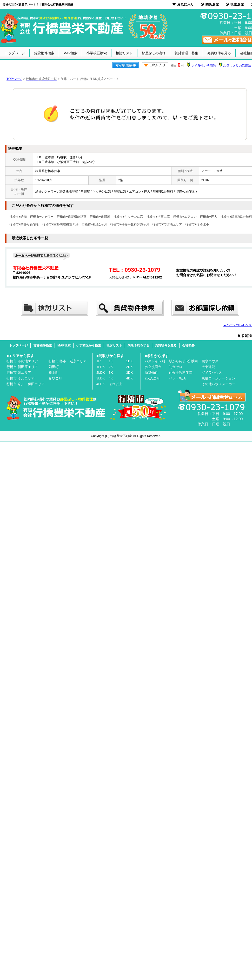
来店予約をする (138, 345)
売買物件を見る (219, 53)
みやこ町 (55, 378)
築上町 (54, 373)
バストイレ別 (155, 361)
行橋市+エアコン (185, 217)
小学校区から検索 (89, 345)
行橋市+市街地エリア (167, 224)
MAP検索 (70, 53)
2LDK (101, 373)
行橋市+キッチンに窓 (128, 217)
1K (111, 361)
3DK (130, 373)
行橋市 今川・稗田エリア (26, 384)
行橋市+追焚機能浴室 (72, 217)
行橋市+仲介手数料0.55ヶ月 (130, 224)
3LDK (101, 378)
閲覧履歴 (210, 4)
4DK (130, 378)
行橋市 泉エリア (19, 373)
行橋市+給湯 (18, 217)
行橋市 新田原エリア (22, 367)
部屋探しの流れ (154, 53)
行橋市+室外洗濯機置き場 (60, 224)
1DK (130, 361)
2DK (130, 367)
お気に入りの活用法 (237, 66)
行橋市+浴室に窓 (158, 217)
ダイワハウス (212, 373)
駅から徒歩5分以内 (183, 361)
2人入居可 (152, 378)
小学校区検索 (97, 53)
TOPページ (14, 79)
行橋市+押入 (208, 217)
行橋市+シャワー (42, 217)
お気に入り (183, 4)
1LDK (101, 367)
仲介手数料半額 (181, 373)
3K (111, 373)
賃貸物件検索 (44, 53)
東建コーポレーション (218, 378)
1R (99, 361)
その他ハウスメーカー (218, 384)
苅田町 (54, 367)
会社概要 (188, 345)
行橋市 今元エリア (21, 378)
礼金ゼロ (176, 367)
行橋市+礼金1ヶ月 (94, 224)
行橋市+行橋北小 (197, 224)
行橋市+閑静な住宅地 (24, 224)
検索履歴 (235, 4)
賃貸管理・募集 (186, 53)
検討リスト (124, 53)
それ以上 (116, 384)
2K (111, 367)
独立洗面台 (153, 367)
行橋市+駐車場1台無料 (236, 217)
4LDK (101, 384)
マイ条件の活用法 (203, 66)
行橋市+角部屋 (100, 217)
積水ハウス (210, 361)
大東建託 (208, 367)
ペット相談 (177, 378)
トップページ (15, 53)
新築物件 (151, 373)
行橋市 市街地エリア (22, 361)
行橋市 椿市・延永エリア (68, 361)
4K (111, 378)
